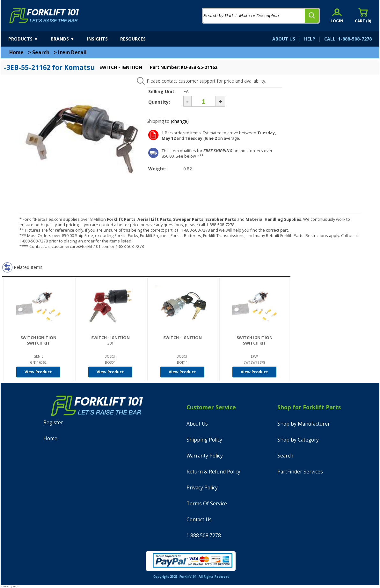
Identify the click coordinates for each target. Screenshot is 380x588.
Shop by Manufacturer (304, 424)
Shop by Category (298, 440)
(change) (180, 121)
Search (41, 52)
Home (16, 52)
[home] (44, 16)
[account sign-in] (337, 15)
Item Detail (72, 52)
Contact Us (199, 520)
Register (53, 423)
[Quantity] (204, 101)
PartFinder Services (300, 472)
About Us (197, 424)
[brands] (68, 39)
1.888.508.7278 (204, 536)
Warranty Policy (205, 456)
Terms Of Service (207, 504)
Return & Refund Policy (213, 472)
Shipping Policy (204, 440)
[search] (312, 16)
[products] (29, 39)
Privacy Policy (202, 488)
